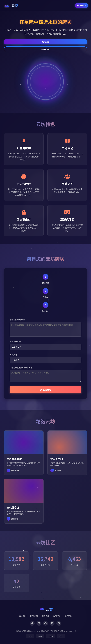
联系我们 (68, 616)
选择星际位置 (15, 341)
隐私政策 (34, 616)
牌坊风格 (13, 355)
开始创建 (46, 42)
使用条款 (45, 616)
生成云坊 (45, 390)
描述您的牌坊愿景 (17, 320)
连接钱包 (81, 5)
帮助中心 (57, 616)
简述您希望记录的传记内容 (21, 368)
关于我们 (23, 616)
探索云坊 (45, 49)
